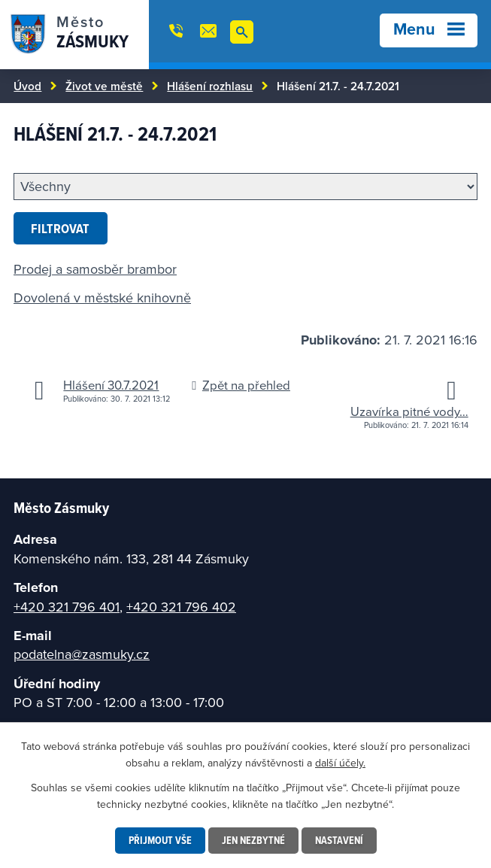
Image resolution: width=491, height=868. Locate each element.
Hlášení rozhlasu (210, 86)
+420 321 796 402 (181, 607)
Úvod (27, 86)
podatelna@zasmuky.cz (82, 654)
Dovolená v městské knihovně (102, 297)
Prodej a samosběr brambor (95, 269)
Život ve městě (104, 86)
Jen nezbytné (253, 840)
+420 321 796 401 (67, 607)
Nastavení (339, 840)
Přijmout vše (160, 840)
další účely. (340, 763)
